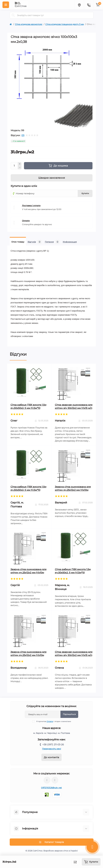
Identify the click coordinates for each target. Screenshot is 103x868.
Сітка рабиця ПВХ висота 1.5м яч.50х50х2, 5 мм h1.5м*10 (28, 406)
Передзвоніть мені (51, 749)
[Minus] (20, 168)
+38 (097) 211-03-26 (53, 745)
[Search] (13, 15)
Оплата (50, 721)
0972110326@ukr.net (51, 788)
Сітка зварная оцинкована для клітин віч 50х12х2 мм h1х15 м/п (74, 406)
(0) (23, 135)
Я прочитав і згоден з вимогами (54, 721)
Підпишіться (69, 714)
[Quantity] (14, 166)
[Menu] (6, 5)
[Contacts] (89, 5)
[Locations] (79, 5)
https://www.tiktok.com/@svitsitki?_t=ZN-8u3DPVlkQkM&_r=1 (47, 780)
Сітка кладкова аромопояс (29, 24)
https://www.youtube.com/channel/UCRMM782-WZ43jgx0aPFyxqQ (55, 780)
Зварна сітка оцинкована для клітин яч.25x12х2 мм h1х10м (73, 488)
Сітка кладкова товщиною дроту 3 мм (65, 24)
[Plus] (20, 164)
